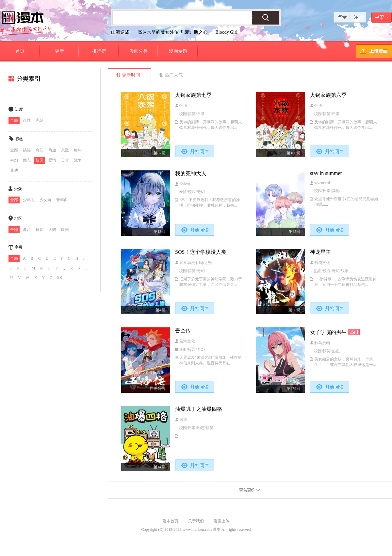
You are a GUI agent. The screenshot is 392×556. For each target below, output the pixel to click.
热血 (52, 150)
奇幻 (40, 150)
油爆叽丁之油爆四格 (199, 409)
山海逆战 (120, 32)
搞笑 (27, 150)
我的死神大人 (191, 174)
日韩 (40, 230)
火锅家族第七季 (193, 95)
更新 (59, 51)
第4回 (160, 310)
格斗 (78, 150)
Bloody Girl (227, 32)
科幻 (14, 160)
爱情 (52, 160)
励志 (27, 160)
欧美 (65, 230)
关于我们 (196, 521)
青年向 (62, 200)
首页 (20, 51)
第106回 (293, 153)
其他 (14, 170)
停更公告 (157, 389)
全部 (14, 120)
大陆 (52, 230)
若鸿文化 (322, 263)
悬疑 (65, 150)
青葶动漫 (188, 263)
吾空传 (183, 330)
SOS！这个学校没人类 (201, 252)
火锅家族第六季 (328, 95)
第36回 (294, 310)
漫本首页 (171, 521)
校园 (40, 160)
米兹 (183, 420)
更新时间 (131, 75)
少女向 (45, 200)
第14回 (159, 467)
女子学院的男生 (328, 332)
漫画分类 (139, 51)
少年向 (29, 200)
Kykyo (185, 184)
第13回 (159, 232)
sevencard (322, 183)
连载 (27, 120)
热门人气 (174, 75)
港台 (27, 230)
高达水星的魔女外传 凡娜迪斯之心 (172, 32)
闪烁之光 (204, 263)
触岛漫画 (322, 343)
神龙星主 (320, 252)
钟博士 (185, 106)
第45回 (294, 232)
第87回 (159, 153)
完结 (40, 120)
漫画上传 (221, 521)
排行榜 (99, 51)
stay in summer (326, 173)
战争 (78, 160)
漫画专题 (178, 51)
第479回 (293, 389)
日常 (65, 160)
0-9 (59, 278)
